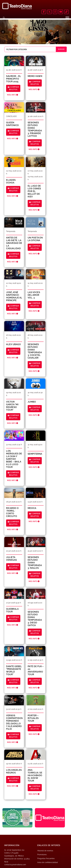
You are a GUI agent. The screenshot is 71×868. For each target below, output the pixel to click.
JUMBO (32, 402)
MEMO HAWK (35, 76)
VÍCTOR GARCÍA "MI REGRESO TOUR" (12, 406)
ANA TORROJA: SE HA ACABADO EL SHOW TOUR (35, 775)
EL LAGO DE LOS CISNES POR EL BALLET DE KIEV (34, 191)
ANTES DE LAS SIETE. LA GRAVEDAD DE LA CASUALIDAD (14, 243)
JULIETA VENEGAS (12, 559)
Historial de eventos (45, 851)
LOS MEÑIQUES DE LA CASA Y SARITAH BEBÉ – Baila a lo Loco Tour (14, 459)
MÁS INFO (13, 95)
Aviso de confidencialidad (48, 862)
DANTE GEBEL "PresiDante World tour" (14, 670)
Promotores (42, 855)
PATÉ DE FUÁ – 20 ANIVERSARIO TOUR (36, 670)
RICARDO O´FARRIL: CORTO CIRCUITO (12, 512)
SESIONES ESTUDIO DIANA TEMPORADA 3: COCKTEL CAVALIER (35, 351)
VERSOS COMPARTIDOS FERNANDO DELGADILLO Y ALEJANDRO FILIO (14, 722)
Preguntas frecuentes (46, 858)
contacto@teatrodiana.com (15, 865)
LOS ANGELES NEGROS (14, 771)
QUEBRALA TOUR (12, 610)
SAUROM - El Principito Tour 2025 (14, 79)
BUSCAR (61, 49)
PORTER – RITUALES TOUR (33, 718)
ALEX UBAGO (13, 344)
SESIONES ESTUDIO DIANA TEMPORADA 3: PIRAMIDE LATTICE (35, 129)
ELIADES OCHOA (11, 181)
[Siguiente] (68, 32)
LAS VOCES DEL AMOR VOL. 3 (34, 295)
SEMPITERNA (35, 454)
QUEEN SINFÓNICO (12, 124)
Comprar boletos (13, 88)
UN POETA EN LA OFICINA (35, 239)
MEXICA (32, 508)
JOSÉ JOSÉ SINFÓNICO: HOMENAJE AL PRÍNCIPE (14, 296)
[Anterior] (3, 32)
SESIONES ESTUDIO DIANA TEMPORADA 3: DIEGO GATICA (35, 619)
